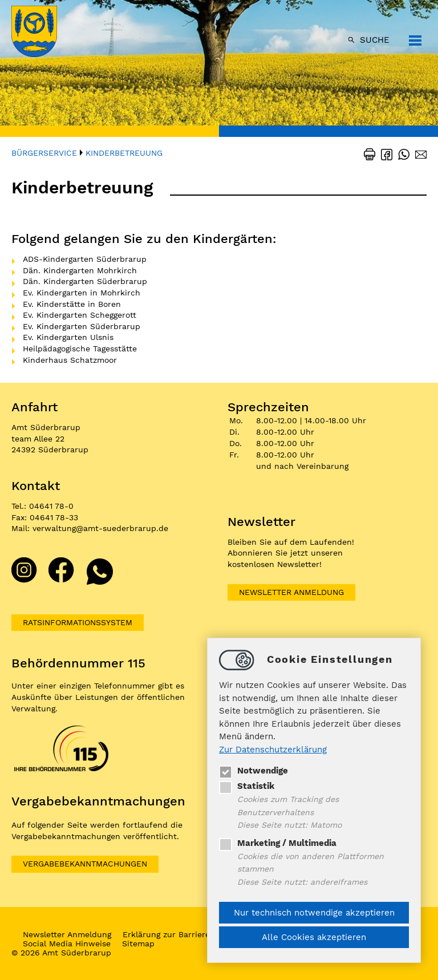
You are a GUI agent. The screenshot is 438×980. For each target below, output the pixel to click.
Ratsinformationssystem (78, 622)
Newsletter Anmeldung (291, 592)
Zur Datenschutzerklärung (273, 750)
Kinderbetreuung (124, 153)
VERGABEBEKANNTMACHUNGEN (85, 864)
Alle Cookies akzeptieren (314, 937)
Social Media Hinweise (67, 943)
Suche (375, 40)
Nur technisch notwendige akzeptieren (314, 913)
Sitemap (138, 943)
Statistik (247, 786)
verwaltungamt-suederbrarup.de (100, 528)
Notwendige (254, 771)
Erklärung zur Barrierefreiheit (181, 934)
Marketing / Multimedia (278, 843)
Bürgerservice (44, 153)
